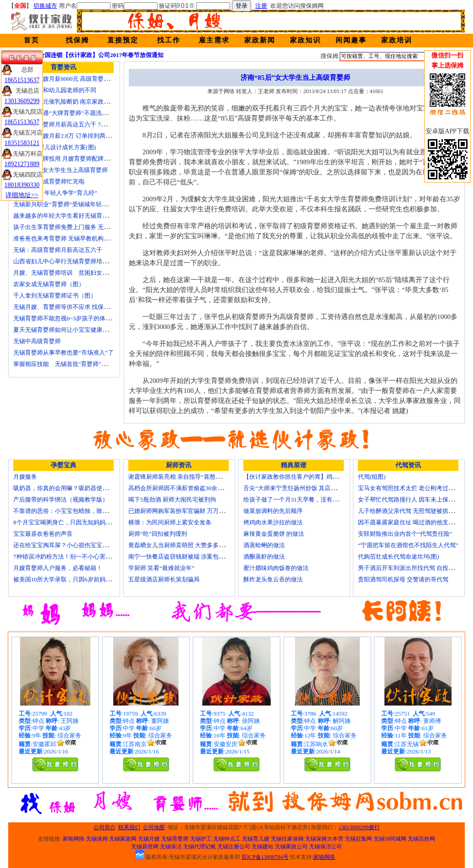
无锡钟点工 (227, 839)
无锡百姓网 (421, 839)
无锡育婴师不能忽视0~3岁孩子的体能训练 (68, 318)
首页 (32, 40)
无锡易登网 (145, 847)
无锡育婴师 (175, 839)
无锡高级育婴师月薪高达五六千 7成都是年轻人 (75, 124)
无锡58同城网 (390, 839)
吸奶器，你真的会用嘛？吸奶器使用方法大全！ (76, 488)
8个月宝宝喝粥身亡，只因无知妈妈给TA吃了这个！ (81, 522)
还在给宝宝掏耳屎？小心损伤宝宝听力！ (67, 545)
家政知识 (305, 40)
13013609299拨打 (359, 827)
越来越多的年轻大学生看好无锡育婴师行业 (70, 216)
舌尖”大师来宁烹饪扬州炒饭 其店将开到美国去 (305, 488)
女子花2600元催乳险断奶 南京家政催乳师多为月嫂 (79, 102)
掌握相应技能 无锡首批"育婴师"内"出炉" (68, 364)
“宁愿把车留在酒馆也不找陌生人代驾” (408, 545)
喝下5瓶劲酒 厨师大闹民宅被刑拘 (172, 499)
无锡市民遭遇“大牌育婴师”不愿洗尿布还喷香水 (75, 113)
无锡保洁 (171, 847)
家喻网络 (74, 839)
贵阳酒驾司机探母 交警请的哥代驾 (403, 579)
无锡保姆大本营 (324, 839)
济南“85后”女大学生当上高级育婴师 (60, 170)
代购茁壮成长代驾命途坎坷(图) (399, 557)
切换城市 (45, 6)
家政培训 (397, 40)
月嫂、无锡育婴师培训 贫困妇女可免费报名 (73, 273)
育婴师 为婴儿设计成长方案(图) (55, 147)
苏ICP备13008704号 (265, 857)
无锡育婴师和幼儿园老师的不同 (55, 90)
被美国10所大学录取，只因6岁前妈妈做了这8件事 (79, 579)
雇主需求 (214, 40)
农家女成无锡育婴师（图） (49, 284)
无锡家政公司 (291, 847)
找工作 (169, 40)
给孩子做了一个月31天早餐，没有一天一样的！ (306, 499)
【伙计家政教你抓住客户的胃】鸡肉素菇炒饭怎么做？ (315, 477)
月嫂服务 (25, 477)
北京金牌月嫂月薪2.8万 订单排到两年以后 (68, 136)
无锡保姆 (97, 839)
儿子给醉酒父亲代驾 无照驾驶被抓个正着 (412, 511)
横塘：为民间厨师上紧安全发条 (170, 522)
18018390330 (22, 185)
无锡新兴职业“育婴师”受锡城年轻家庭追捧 (69, 204)
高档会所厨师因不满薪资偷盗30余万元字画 (185, 488)
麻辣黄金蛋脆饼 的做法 (274, 534)
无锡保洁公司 (326, 847)
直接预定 (123, 40)
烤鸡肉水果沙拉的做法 (273, 522)
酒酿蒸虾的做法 (264, 557)
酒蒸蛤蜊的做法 (264, 545)
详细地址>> (22, 195)
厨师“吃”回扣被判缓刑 (158, 534)
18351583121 (22, 143)
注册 (261, 6)
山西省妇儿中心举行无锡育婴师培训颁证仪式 (73, 261)
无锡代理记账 (200, 847)
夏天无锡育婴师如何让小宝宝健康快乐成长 (70, 330)
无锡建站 (263, 847)
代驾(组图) (372, 477)
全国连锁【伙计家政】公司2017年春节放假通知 (101, 55)
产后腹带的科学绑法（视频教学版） (61, 499)
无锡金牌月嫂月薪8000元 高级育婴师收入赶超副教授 (82, 79)
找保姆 (77, 40)
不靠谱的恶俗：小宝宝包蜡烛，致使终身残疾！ (76, 511)
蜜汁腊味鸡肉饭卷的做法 (276, 568)
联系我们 (129, 827)
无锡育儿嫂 (256, 839)
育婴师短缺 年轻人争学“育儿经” (55, 193)
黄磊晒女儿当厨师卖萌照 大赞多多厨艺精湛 (185, 545)
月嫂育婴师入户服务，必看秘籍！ (58, 568)
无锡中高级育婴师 (37, 341)
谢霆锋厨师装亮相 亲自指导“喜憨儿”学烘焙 (185, 477)
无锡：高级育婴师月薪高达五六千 (58, 250)
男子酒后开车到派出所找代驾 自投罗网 (409, 568)
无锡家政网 (123, 839)
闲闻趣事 (351, 40)
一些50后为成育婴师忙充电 (49, 181)
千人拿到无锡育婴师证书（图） (55, 295)
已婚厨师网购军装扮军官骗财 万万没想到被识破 (191, 511)
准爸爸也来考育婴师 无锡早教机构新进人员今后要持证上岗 (91, 238)
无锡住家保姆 (287, 839)
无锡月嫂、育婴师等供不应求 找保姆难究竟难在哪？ (82, 307)
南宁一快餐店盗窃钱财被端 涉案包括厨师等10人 (191, 557)
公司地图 (154, 827)
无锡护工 (201, 839)
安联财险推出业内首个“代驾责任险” (405, 534)
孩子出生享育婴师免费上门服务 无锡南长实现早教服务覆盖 (91, 227)
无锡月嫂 (149, 839)
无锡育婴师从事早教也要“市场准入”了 (63, 353)
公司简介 (105, 827)
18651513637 (22, 80)
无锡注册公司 (234, 847)
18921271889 (22, 164)
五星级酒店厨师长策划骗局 (164, 579)
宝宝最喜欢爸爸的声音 (43, 534)
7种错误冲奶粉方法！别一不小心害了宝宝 (68, 557)
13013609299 (22, 101)
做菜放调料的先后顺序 (273, 511)
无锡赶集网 (358, 839)
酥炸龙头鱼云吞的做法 (273, 579)
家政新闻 (260, 40)
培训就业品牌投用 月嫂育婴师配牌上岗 (64, 159)
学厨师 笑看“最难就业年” (161, 568)
